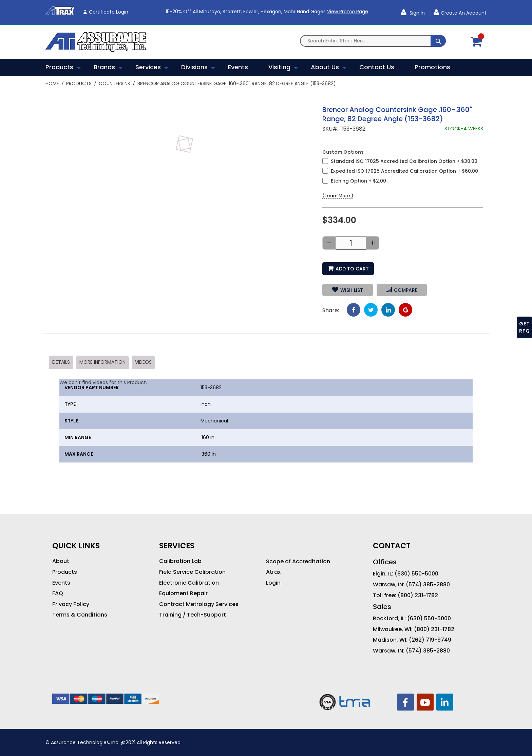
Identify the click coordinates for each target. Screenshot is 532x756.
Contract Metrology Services (199, 604)
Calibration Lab (180, 561)
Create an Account (464, 13)
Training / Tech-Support (193, 615)
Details (61, 362)
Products (79, 83)
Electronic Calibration (189, 583)
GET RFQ (525, 327)
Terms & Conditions (80, 615)
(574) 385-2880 (428, 585)
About (61, 561)
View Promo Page (348, 12)
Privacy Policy (71, 604)
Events (61, 583)
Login (273, 583)
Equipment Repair (183, 593)
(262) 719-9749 (430, 640)
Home (52, 83)
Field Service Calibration (192, 572)
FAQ (58, 593)
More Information (102, 362)
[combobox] (373, 41)
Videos (143, 362)
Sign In (416, 13)
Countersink (115, 83)
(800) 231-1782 (418, 596)
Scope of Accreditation (298, 562)
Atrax (273, 572)
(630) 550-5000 (416, 574)
